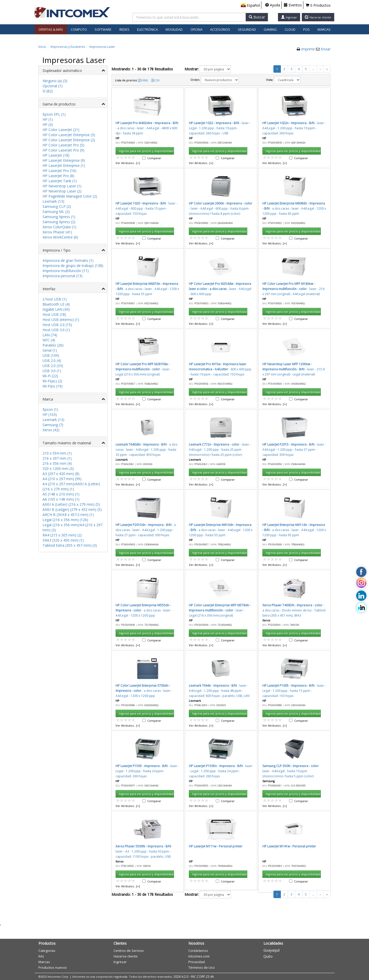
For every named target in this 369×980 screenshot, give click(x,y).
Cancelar (239, 288)
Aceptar (214, 288)
